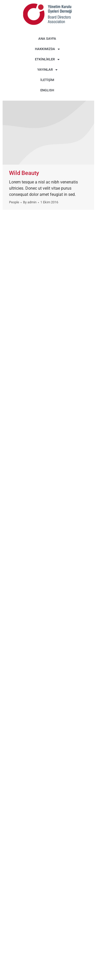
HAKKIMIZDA (47, 49)
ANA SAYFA (47, 39)
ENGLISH (47, 90)
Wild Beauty (24, 173)
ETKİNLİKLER (47, 59)
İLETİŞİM (47, 80)
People (14, 202)
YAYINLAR (47, 70)
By (30, 202)
